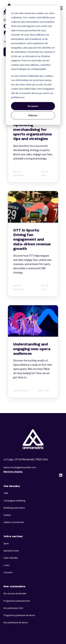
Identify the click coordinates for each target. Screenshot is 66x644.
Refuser (33, 115)
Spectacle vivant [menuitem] (11, 551)
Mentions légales (13, 472)
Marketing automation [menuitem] (14, 508)
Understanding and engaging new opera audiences (32, 349)
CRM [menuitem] (6, 493)
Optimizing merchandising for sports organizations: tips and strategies (33, 132)
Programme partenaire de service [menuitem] (19, 615)
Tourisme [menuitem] (8, 572)
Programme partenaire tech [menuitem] (17, 601)
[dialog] (33, 65)
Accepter (33, 106)
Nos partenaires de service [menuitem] (16, 622)
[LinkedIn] (61, 475)
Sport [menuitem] (6, 543)
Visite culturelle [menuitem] (11, 558)
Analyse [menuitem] (7, 515)
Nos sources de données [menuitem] (15, 594)
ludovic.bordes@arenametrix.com (20, 467)
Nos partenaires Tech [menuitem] (13, 608)
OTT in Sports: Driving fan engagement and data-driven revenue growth (32, 239)
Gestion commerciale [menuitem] (14, 522)
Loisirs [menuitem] (7, 565)
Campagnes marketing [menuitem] (14, 501)
